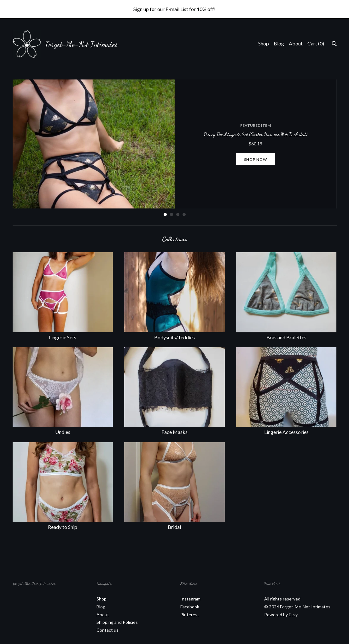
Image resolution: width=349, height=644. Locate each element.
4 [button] (184, 214)
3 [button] (178, 214)
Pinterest (190, 615)
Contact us (108, 630)
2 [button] (172, 214)
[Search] (334, 44)
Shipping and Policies (117, 622)
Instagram (190, 599)
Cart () (316, 43)
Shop (264, 43)
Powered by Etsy (281, 615)
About (296, 43)
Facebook (190, 607)
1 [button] (165, 214)
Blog (279, 43)
